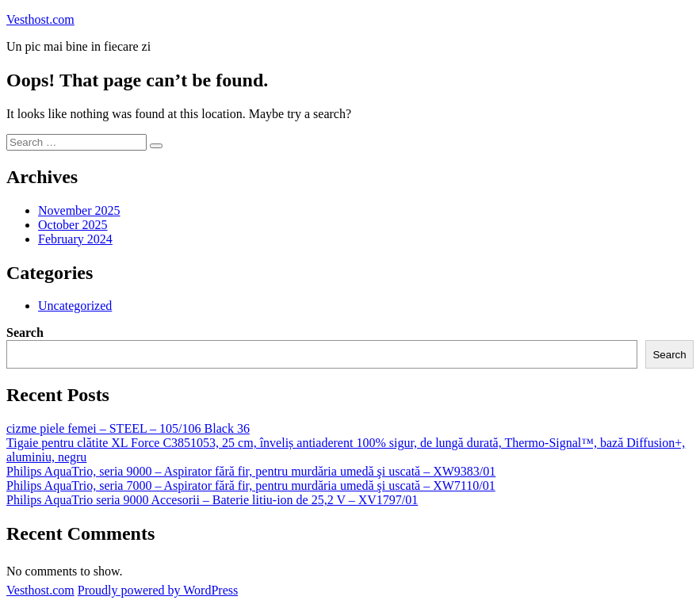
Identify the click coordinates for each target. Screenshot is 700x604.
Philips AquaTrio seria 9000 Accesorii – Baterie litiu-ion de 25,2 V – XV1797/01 (212, 500)
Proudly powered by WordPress (158, 590)
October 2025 (73, 225)
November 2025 (79, 210)
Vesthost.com (40, 19)
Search (25, 333)
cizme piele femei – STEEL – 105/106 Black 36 (128, 428)
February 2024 (75, 239)
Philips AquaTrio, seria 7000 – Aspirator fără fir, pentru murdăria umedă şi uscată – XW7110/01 (251, 485)
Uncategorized (75, 306)
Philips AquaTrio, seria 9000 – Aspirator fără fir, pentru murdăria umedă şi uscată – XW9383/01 (251, 471)
